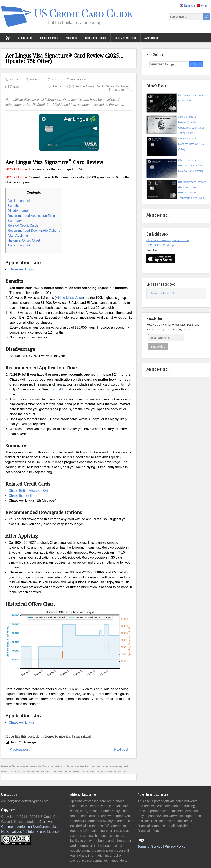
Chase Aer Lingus (22, 269)
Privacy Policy (175, 846)
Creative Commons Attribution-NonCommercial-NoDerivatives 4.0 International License (30, 827)
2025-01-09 (61, 80)
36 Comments (79, 80)
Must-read (71, 37)
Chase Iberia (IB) (21, 496)
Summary (15, 221)
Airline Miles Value (69, 298)
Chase (14, 87)
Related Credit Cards (23, 226)
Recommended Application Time (31, 216)
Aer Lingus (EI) (63, 86)
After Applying (18, 235)
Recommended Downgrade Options (34, 231)
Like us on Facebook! (161, 284)
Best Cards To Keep (96, 37)
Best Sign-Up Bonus (125, 37)
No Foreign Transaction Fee (120, 88)
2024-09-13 (35, 80)
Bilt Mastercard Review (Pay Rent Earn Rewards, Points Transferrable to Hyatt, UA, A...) (192, 193)
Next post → (123, 749)
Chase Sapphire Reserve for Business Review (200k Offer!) (191, 166)
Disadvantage (18, 211)
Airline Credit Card (89, 86)
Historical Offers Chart (24, 240)
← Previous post (17, 749)
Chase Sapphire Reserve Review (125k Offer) (192, 144)
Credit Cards (25, 37)
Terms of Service (150, 846)
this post (55, 389)
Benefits (14, 206)
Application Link (19, 201)
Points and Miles (49, 37)
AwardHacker (152, 37)
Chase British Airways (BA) (28, 491)
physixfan (14, 80)
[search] (168, 64)
